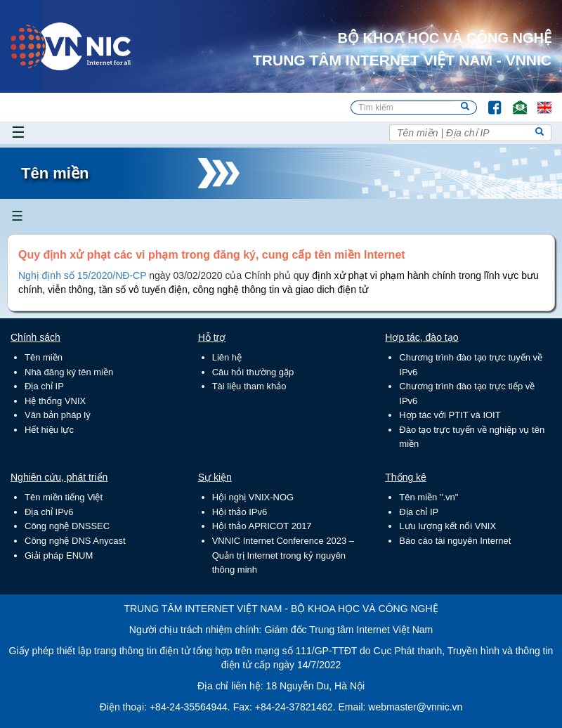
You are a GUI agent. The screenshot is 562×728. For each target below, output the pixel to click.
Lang (538, 101)
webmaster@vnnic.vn (415, 707)
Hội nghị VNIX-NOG (253, 497)
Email (514, 101)
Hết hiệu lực (49, 430)
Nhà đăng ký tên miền (69, 372)
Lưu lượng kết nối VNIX (447, 526)
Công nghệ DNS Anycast (75, 541)
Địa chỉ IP (44, 386)
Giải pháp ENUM (59, 555)
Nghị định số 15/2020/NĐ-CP (82, 275)
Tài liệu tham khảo (249, 386)
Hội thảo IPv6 (240, 512)
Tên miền (44, 357)
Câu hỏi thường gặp (253, 372)
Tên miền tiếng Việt (64, 497)
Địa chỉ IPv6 (49, 512)
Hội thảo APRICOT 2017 (262, 526)
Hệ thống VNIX (55, 401)
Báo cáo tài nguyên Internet (455, 541)
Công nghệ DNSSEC (67, 526)
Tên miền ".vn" (429, 497)
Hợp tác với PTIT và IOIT (450, 415)
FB (488, 101)
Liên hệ (227, 357)
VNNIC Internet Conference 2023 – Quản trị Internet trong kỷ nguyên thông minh (283, 555)
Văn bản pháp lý (58, 415)
